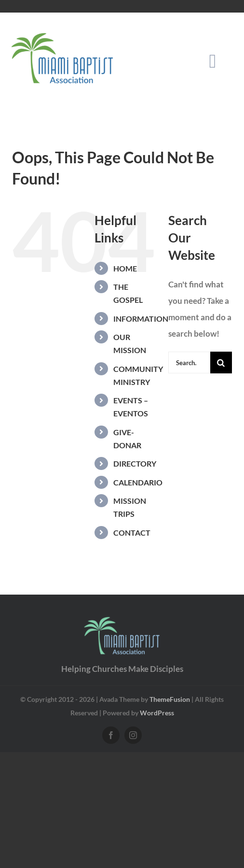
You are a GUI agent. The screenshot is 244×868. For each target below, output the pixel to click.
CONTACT (132, 533)
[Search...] (189, 363)
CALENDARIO (138, 482)
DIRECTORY (135, 463)
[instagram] (133, 735)
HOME (125, 268)
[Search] (221, 363)
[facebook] (111, 735)
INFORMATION (141, 319)
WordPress (157, 713)
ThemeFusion (170, 699)
